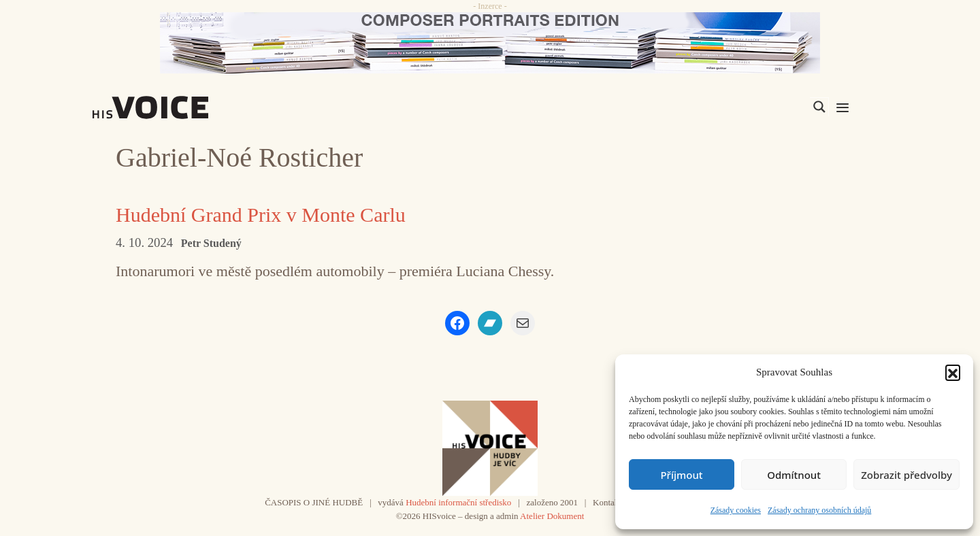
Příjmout (681, 475)
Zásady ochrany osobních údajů (819, 510)
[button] (953, 372)
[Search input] (755, 107)
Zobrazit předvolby (906, 475)
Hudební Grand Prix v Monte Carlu (261, 215)
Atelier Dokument (552, 516)
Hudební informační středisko (458, 502)
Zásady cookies (736, 510)
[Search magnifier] (819, 107)
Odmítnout (794, 475)
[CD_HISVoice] (490, 43)
